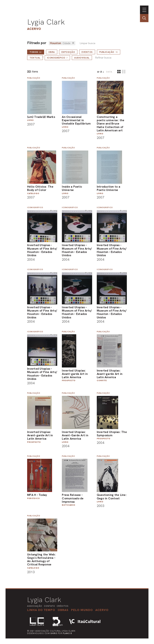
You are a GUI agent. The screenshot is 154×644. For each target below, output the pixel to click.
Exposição (68, 52)
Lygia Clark (46, 22)
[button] (82, 610)
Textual (35, 58)
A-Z (100, 72)
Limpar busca (87, 43)
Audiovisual (82, 58)
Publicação (109, 52)
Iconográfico (57, 58)
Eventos (87, 52)
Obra (52, 52)
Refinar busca (103, 58)
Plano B (67, 633)
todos (36, 52)
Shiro (54, 633)
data (109, 72)
